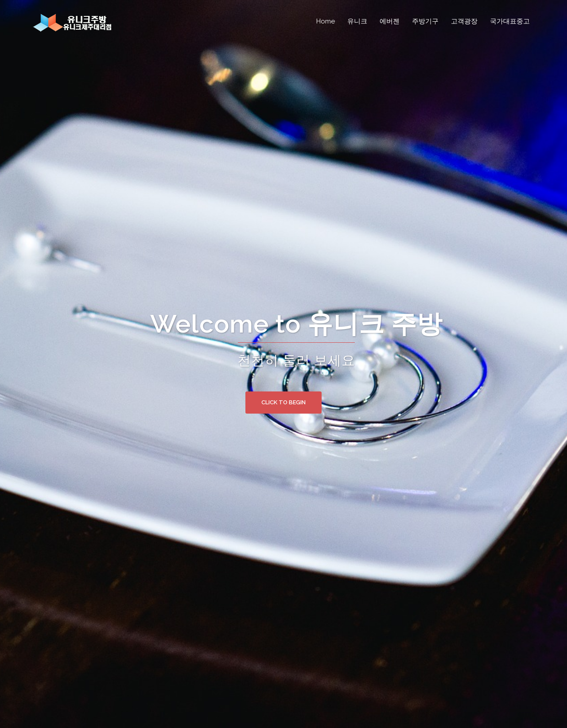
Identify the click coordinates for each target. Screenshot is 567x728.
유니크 (357, 21)
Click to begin (283, 402)
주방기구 (425, 21)
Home (326, 21)
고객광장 (464, 21)
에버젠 (390, 21)
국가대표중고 (510, 21)
